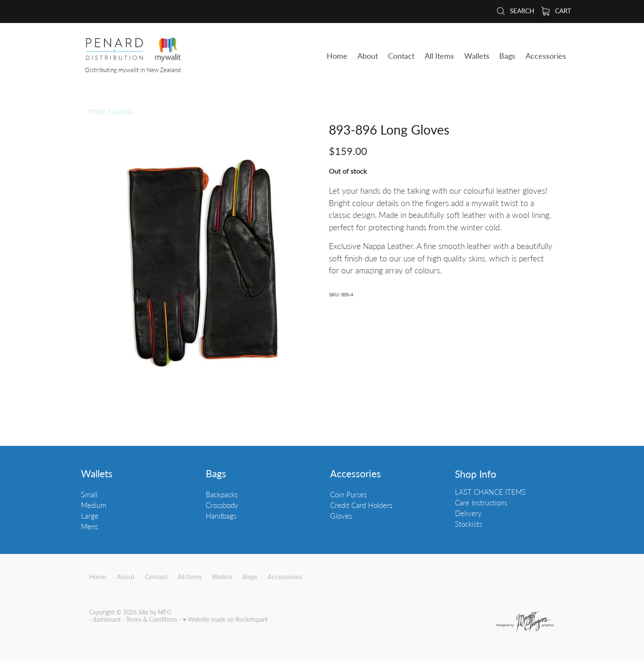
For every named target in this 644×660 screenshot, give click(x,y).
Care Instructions (481, 502)
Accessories (355, 473)
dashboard (107, 619)
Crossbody (222, 505)
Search (515, 10)
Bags (216, 473)
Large (90, 516)
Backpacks (222, 494)
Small (89, 494)
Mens (89, 526)
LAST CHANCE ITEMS (490, 492)
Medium (94, 505)
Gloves (124, 112)
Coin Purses (348, 494)
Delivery (468, 513)
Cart (556, 10)
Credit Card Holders (361, 505)
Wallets (97, 473)
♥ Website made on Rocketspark (225, 619)
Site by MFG (155, 612)
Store (97, 112)
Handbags (221, 516)
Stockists (469, 524)
